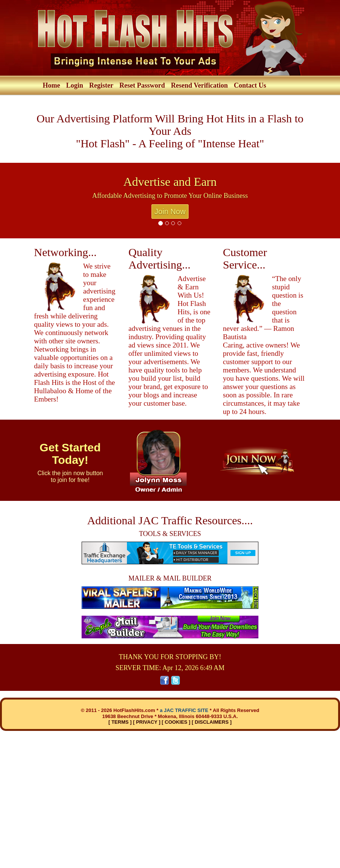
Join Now (170, 212)
